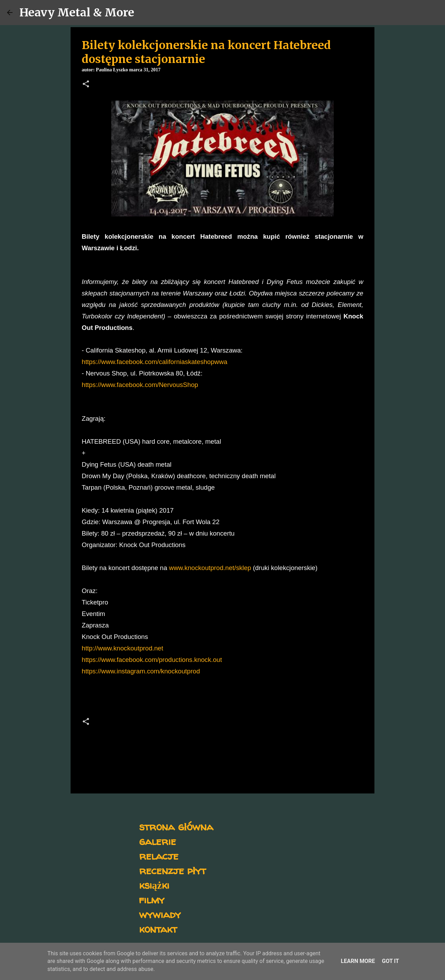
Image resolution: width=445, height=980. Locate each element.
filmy (152, 899)
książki (154, 885)
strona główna (176, 826)
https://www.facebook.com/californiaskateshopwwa (155, 362)
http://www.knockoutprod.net (122, 648)
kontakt (158, 929)
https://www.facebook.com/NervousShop (140, 385)
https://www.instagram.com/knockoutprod (141, 671)
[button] (86, 85)
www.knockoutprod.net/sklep (210, 568)
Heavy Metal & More (77, 13)
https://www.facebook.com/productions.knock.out (152, 660)
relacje (159, 856)
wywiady (160, 914)
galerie (157, 841)
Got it (390, 961)
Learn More (358, 961)
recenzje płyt (172, 870)
